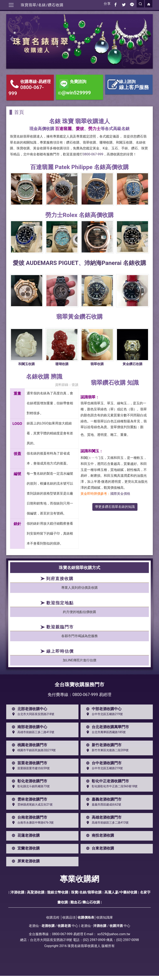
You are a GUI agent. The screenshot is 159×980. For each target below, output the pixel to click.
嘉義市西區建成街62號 (103, 804)
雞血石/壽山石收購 (85, 902)
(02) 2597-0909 (94, 940)
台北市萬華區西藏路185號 (105, 732)
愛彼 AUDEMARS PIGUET (46, 263)
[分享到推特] (124, 4)
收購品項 (69, 917)
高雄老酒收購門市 (103, 817)
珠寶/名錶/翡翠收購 (86, 892)
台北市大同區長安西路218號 (32, 714)
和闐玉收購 (26, 364)
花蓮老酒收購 (25, 835)
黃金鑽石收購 (132, 364)
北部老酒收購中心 (29, 709)
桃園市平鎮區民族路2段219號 (33, 750)
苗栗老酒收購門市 (29, 763)
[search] (140, 4)
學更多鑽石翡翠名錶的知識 (115, 507)
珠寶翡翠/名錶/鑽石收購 (42, 5)
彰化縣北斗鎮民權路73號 (30, 786)
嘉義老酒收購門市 (103, 799)
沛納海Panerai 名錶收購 (115, 263)
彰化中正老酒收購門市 (107, 781)
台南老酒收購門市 (29, 817)
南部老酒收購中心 (29, 727)
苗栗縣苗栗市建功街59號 (30, 768)
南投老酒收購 (99, 835)
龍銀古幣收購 (58, 892)
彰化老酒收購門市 (29, 781)
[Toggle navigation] (11, 5)
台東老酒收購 (99, 848)
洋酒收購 (17, 892)
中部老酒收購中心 (103, 709)
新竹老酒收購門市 (103, 745)
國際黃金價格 (120, 494)
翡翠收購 (97, 364)
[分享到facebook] (116, 4)
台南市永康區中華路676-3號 (32, 823)
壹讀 (75, 385)
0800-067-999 (93, 154)
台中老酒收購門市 (103, 763)
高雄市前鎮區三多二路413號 (32, 732)
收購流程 (53, 917)
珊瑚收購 (62, 364)
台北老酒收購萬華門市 (107, 727)
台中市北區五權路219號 (104, 714)
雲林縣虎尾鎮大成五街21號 (31, 804)
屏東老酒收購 (25, 861)
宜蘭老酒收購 (25, 848)
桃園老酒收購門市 (29, 745)
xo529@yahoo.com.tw (114, 934)
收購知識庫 (105, 917)
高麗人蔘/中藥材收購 (121, 892)
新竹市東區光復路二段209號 (106, 750)
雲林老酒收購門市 (29, 799)
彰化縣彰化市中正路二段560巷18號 (111, 786)
